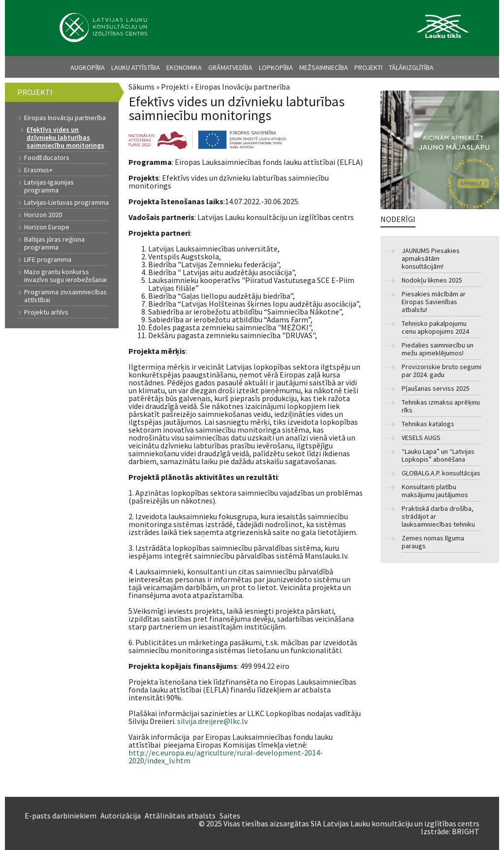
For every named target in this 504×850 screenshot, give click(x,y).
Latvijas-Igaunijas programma (49, 186)
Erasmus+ (38, 170)
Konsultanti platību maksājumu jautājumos (435, 491)
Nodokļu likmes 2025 (432, 280)
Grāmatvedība (230, 67)
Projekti (368, 67)
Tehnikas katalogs (428, 424)
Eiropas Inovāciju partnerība (242, 87)
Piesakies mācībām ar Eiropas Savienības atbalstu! (434, 302)
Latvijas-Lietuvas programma (66, 202)
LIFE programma (48, 259)
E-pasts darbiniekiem (61, 816)
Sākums (142, 87)
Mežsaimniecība (324, 67)
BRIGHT (466, 831)
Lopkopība (276, 67)
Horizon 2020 (43, 215)
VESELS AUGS (421, 438)
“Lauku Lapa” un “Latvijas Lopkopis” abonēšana (438, 456)
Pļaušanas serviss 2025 (436, 389)
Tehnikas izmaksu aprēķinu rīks (441, 406)
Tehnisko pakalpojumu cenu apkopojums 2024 (435, 328)
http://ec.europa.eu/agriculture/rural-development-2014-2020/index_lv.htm (226, 756)
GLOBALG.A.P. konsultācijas (441, 473)
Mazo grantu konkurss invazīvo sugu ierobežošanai (65, 276)
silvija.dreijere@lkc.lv (212, 721)
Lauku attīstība (136, 67)
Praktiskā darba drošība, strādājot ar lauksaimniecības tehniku (438, 517)
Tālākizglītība (411, 67)
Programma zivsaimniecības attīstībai (65, 296)
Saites (230, 816)
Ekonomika (184, 67)
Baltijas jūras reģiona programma (54, 243)
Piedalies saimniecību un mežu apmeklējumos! (438, 349)
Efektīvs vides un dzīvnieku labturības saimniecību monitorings (65, 137)
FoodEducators (47, 157)
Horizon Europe (47, 227)
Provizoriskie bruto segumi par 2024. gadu (441, 371)
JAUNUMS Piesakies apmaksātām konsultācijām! (431, 259)
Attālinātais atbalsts (180, 816)
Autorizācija (121, 816)
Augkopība (88, 67)
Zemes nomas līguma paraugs (433, 542)
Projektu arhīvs (46, 312)
